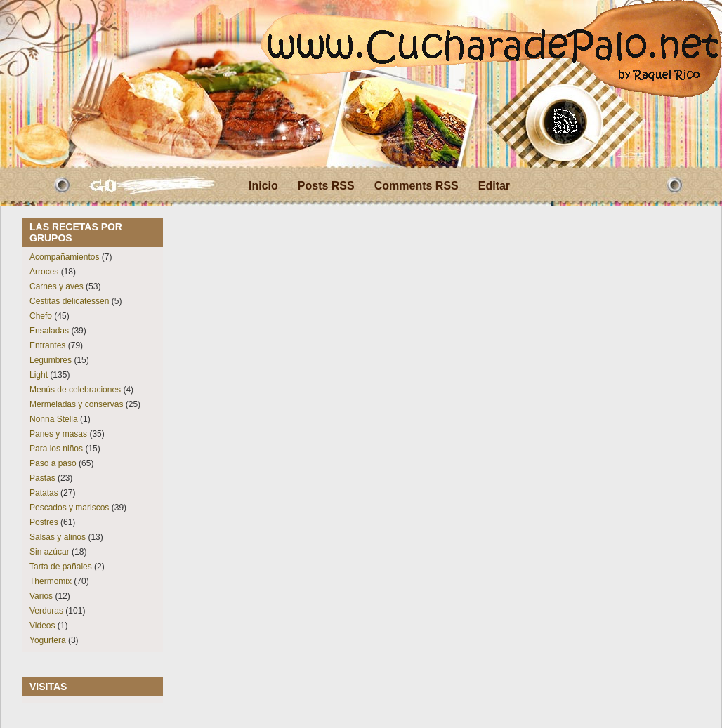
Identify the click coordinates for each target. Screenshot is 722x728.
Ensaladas (49, 331)
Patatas (44, 493)
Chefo (41, 316)
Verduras (46, 611)
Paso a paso (53, 463)
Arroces (44, 272)
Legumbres (51, 360)
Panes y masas (58, 434)
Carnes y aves (57, 286)
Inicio (263, 186)
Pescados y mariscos (69, 508)
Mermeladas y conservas (76, 404)
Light (39, 375)
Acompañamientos (64, 257)
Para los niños (56, 449)
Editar (494, 186)
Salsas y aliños (58, 537)
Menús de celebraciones (75, 390)
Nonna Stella (54, 419)
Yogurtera (48, 640)
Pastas (42, 478)
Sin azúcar (50, 552)
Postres (44, 522)
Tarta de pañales (61, 567)
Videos (42, 626)
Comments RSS (416, 186)
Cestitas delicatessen (69, 301)
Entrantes (47, 345)
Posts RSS (326, 186)
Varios (41, 596)
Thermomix (51, 581)
